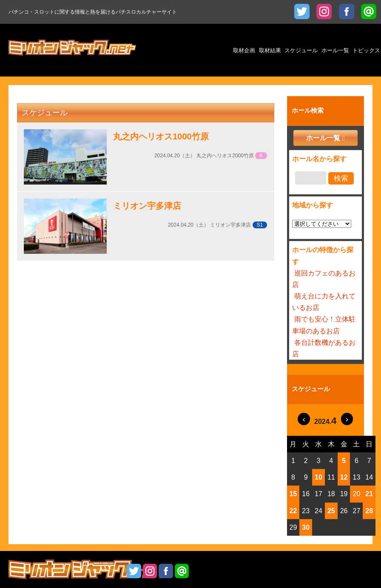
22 (293, 511)
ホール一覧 (323, 138)
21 (369, 494)
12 (344, 477)
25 (331, 511)
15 (293, 494)
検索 (341, 178)
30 (306, 527)
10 (318, 477)
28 (369, 511)
